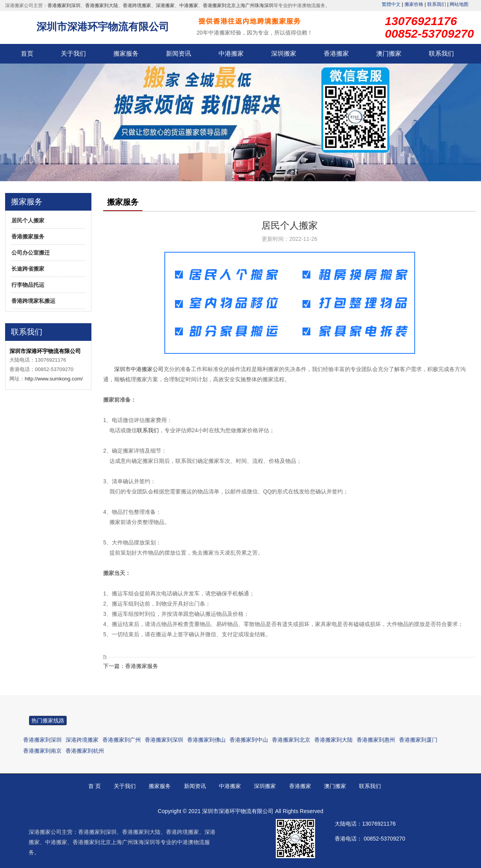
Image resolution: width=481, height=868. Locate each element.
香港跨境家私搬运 (33, 301)
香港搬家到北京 (291, 740)
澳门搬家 (389, 54)
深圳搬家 (284, 54)
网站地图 (459, 4)
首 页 (95, 786)
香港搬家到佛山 (206, 740)
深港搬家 (165, 5)
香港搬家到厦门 (418, 740)
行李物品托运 (28, 285)
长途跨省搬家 (28, 269)
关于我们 (73, 54)
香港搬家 (336, 54)
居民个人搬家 (28, 220)
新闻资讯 (179, 54)
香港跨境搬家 (137, 5)
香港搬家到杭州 (85, 751)
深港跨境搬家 (82, 740)
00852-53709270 (384, 839)
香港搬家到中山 (249, 740)
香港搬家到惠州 (376, 740)
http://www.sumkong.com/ (54, 379)
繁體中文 (391, 4)
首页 (27, 54)
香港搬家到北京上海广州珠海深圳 (238, 5)
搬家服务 (126, 54)
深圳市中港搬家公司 (139, 369)
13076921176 (379, 824)
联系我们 (437, 4)
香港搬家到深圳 (64, 5)
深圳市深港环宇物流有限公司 (103, 27)
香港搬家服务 (28, 237)
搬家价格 (414, 4)
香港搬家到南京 (42, 751)
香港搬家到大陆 (102, 5)
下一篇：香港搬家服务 (131, 666)
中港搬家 (189, 5)
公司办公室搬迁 (31, 253)
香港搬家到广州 (122, 740)
